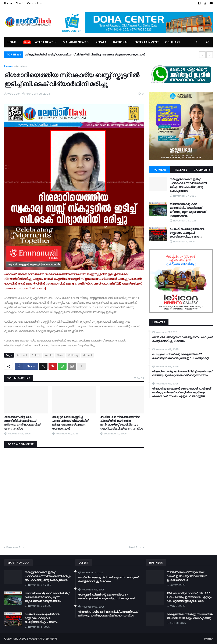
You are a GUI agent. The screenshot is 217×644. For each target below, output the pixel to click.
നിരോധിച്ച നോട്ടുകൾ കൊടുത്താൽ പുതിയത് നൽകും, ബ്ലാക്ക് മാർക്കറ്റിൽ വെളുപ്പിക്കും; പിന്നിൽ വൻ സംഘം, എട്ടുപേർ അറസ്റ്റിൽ (181, 392)
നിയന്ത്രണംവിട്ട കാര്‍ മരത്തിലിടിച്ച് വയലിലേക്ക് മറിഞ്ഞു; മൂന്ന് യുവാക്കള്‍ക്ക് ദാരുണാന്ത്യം (22, 423)
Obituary (73, 355)
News (60, 355)
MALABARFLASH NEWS (43, 639)
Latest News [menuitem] (43, 42)
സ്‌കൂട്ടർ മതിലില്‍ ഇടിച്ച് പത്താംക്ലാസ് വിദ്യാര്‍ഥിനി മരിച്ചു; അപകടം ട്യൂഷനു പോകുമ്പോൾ (85, 55)
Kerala (49, 355)
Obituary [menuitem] (173, 42)
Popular (160, 170)
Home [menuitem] (12, 42)
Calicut (36, 355)
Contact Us (34, 3)
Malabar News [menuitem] (74, 42)
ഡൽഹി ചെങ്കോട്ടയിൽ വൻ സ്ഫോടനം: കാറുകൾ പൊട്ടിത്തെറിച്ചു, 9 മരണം (187, 233)
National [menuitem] (121, 42)
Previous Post (16, 547)
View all (139, 378)
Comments (202, 170)
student (87, 355)
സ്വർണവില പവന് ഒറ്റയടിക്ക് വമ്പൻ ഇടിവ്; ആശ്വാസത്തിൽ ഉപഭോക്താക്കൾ (187, 576)
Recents (181, 170)
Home (8, 3)
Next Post (136, 547)
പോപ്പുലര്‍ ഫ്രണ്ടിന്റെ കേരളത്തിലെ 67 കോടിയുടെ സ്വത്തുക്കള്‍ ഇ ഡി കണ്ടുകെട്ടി (180, 356)
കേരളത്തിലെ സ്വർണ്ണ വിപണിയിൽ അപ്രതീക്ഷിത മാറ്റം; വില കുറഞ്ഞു (189, 616)
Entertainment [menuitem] (147, 42)
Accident (21, 66)
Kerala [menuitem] (101, 42)
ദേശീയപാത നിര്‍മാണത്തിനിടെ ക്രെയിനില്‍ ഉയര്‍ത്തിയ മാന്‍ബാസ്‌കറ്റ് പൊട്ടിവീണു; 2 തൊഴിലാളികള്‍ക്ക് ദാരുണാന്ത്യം (121, 423)
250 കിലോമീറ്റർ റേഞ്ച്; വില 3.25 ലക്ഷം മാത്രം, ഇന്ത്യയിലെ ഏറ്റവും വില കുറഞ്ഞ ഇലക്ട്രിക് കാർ (189, 597)
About (19, 3)
